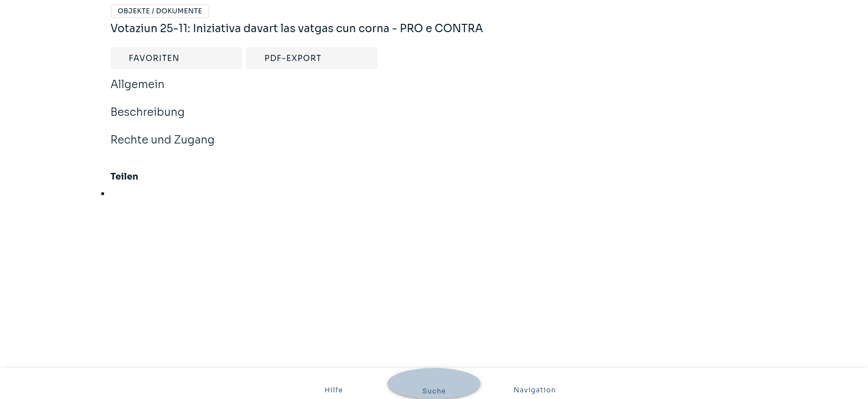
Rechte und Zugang (163, 147)
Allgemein (138, 92)
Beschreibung (148, 120)
